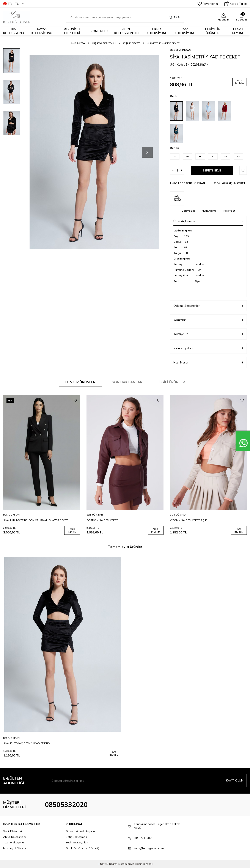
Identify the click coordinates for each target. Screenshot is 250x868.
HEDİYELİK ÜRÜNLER (213, 31)
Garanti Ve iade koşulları (81, 831)
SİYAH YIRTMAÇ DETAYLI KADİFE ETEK (27, 743)
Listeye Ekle (188, 211)
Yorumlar (208, 320)
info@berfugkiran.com (149, 848)
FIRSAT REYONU (238, 31)
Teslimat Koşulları (77, 842)
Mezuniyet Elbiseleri (72, 31)
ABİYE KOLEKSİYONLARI (127, 31)
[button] (147, 152)
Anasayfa (78, 43)
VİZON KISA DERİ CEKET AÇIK (188, 520)
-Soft (102, 864)
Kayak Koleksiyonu (42, 31)
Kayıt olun (235, 780)
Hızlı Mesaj (208, 362)
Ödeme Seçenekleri (208, 306)
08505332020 (66, 805)
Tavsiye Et (229, 211)
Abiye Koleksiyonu (15, 837)
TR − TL (13, 4)
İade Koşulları (208, 348)
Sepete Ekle (212, 170)
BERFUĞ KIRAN (181, 50)
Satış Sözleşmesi (77, 837)
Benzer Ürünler (80, 382)
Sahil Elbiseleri (13, 831)
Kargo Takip (236, 4)
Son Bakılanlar (127, 382)
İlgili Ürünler (172, 382)
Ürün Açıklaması (208, 221)
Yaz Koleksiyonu (185, 31)
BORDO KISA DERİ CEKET (102, 520)
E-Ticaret (112, 864)
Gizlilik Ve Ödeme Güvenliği (83, 848)
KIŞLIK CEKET (131, 43)
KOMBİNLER (99, 31)
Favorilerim (208, 4)
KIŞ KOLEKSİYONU (104, 43)
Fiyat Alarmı (209, 211)
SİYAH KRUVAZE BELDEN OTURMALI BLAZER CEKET (35, 520)
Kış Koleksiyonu (14, 31)
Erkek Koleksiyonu (157, 31)
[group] (94, 152)
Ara (174, 17)
